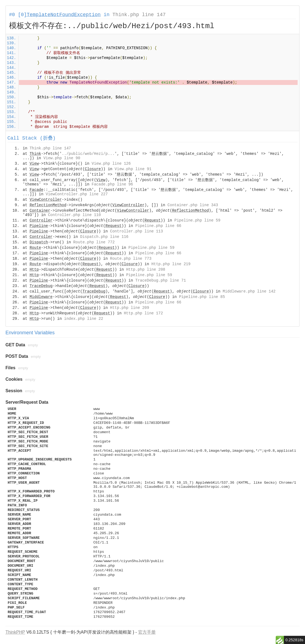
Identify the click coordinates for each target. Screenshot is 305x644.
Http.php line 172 (143, 313)
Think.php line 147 (139, 15)
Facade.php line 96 (112, 184)
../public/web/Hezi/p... (88, 154)
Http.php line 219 (171, 264)
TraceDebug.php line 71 (161, 280)
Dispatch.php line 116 (104, 237)
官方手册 (147, 632)
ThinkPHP (15, 632)
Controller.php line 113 (136, 231)
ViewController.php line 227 (77, 194)
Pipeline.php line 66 (158, 226)
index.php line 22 (84, 319)
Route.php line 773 (131, 259)
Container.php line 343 (193, 205)
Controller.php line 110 (74, 215)
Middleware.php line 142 (249, 291)
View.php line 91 (133, 169)
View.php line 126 (111, 164)
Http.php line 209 (130, 308)
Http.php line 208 (146, 270)
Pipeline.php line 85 (202, 297)
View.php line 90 (62, 158)
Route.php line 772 (94, 242)
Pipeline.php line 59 (197, 220)
